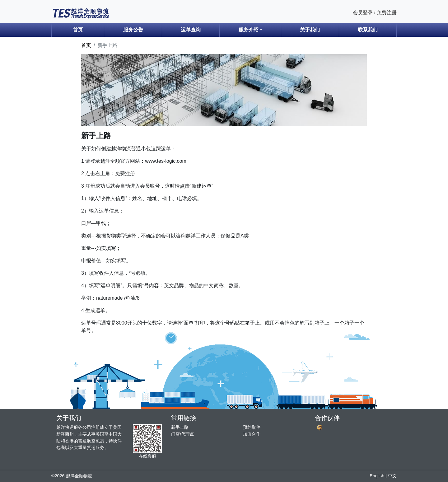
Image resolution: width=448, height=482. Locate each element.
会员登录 (363, 13)
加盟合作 (252, 434)
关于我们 (310, 30)
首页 (78, 30)
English (377, 476)
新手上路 (180, 427)
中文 (392, 476)
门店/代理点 (183, 434)
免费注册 (387, 13)
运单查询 (191, 30)
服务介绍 (249, 30)
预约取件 (252, 427)
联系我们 (368, 30)
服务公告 (133, 30)
